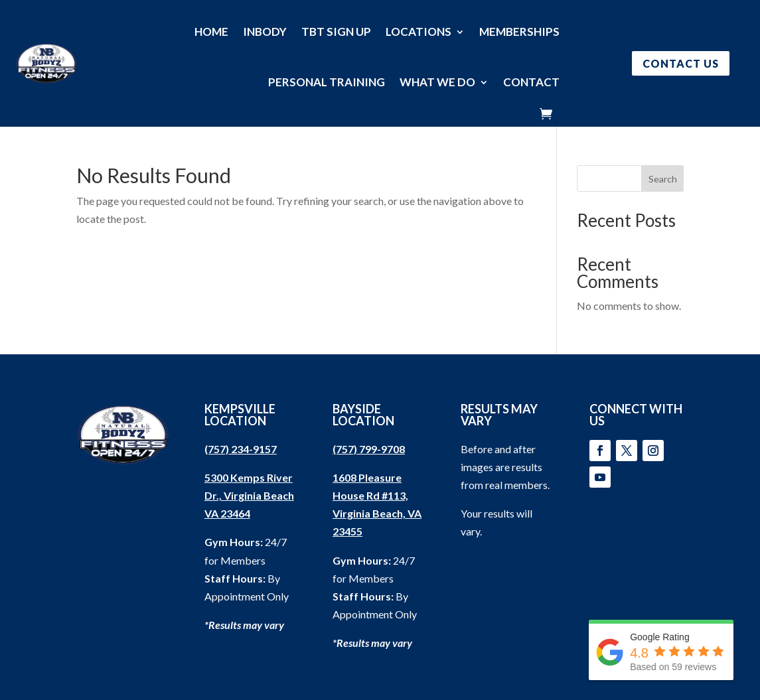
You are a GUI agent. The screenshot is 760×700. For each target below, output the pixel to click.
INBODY (265, 32)
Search (663, 179)
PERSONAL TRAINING (327, 82)
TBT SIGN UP (336, 32)
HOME (211, 32)
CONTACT (531, 82)
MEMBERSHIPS (519, 32)
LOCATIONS (418, 32)
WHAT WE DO (437, 82)
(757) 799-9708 (369, 449)
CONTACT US (681, 63)
